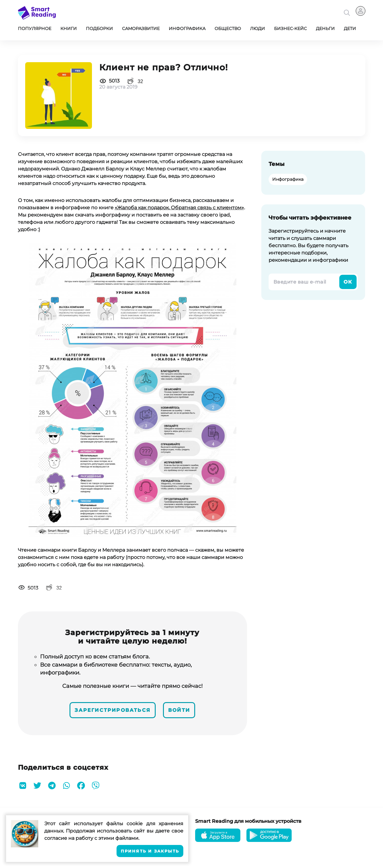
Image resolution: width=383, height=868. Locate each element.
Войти (179, 710)
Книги (69, 29)
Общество (228, 29)
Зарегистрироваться (113, 710)
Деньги (325, 29)
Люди (258, 29)
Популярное (35, 29)
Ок (348, 282)
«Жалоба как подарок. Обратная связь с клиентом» (179, 208)
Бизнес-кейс (290, 29)
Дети (350, 29)
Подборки (99, 29)
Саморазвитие (141, 29)
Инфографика (187, 29)
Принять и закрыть (150, 851)
